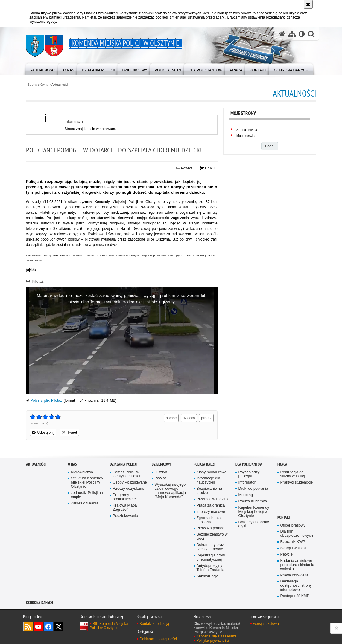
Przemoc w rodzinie (213, 499)
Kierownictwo (82, 472)
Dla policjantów (249, 464)
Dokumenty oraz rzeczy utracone (210, 547)
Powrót (184, 168)
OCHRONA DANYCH (39, 603)
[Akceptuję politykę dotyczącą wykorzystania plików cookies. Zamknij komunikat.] (308, 4)
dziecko (189, 418)
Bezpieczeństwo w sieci (212, 537)
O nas (72, 464)
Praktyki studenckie (297, 482)
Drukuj (208, 168)
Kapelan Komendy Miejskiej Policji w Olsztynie (254, 512)
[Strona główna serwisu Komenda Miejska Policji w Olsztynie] (282, 34)
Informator (247, 482)
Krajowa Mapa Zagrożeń (125, 508)
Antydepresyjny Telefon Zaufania (210, 568)
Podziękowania (126, 516)
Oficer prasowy (293, 526)
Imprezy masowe (211, 512)
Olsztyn (161, 472)
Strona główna (38, 85)
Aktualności (60, 85)
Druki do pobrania (253, 489)
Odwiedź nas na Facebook (48, 627)
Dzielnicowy (162, 464)
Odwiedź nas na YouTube (38, 627)
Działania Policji (123, 464)
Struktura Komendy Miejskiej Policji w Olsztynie (87, 482)
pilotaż (206, 418)
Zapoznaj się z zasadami (216, 636)
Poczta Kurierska (253, 501)
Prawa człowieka (294, 575)
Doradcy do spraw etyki (254, 524)
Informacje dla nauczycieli (208, 480)
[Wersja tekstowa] (302, 34)
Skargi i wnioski (293, 548)
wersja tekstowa (266, 624)
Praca (282, 464)
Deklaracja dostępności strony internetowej (296, 586)
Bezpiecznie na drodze (209, 491)
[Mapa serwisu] (292, 34)
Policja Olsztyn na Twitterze (59, 627)
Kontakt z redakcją (155, 624)
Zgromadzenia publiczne (209, 520)
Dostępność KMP (295, 596)
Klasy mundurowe (212, 472)
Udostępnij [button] (43, 432)
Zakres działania (85, 503)
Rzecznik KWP (293, 542)
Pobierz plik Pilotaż (46, 400)
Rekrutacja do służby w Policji (293, 474)
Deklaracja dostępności (158, 639)
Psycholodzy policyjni (249, 474)
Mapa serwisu (246, 136)
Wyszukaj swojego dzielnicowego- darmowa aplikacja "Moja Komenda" (170, 491)
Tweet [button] (69, 432)
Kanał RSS (28, 627)
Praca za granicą (211, 505)
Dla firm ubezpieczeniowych (297, 534)
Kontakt (284, 517)
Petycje (286, 554)
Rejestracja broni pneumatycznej (211, 557)
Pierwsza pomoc (210, 528)
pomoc (171, 418)
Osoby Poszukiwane (130, 482)
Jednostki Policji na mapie (87, 495)
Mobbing (246, 495)
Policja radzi (204, 464)
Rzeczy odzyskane (129, 489)
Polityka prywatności (213, 640)
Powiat (160, 478)
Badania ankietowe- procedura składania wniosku (297, 565)
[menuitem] (43, 69)
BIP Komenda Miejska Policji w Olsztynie (109, 626)
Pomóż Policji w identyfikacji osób (127, 474)
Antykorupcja (208, 576)
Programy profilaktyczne (124, 497)
